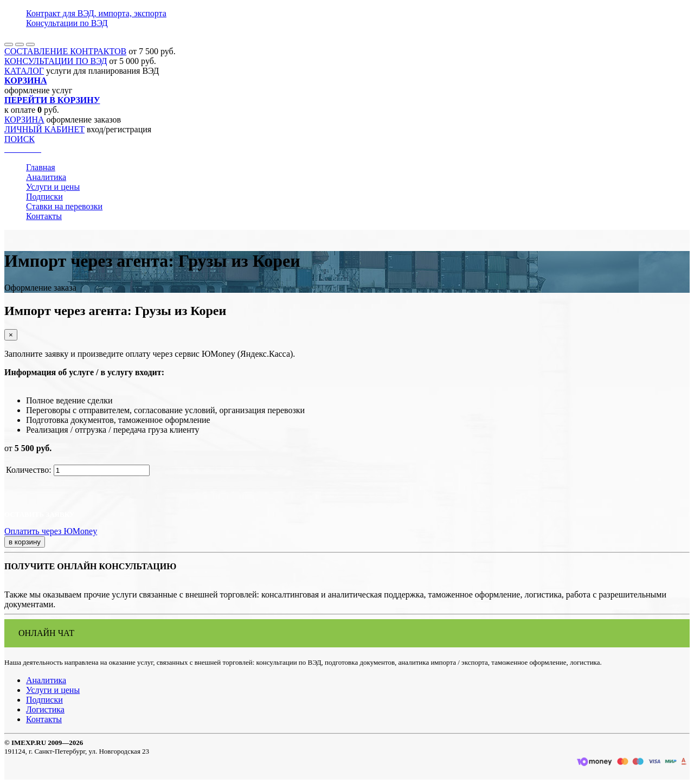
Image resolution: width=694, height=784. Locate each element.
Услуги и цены (53, 187)
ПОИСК (20, 139)
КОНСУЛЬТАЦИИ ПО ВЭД (56, 61)
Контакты (44, 216)
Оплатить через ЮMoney (51, 531)
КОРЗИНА (24, 120)
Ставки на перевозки (64, 206)
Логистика (45, 709)
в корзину (25, 542)
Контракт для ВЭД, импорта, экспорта (96, 13)
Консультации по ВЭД (67, 23)
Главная (41, 167)
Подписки (44, 197)
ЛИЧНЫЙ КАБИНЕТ (44, 129)
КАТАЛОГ (24, 71)
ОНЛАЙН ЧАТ (46, 633)
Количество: (29, 470)
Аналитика (46, 177)
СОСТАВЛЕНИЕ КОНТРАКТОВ (65, 51)
